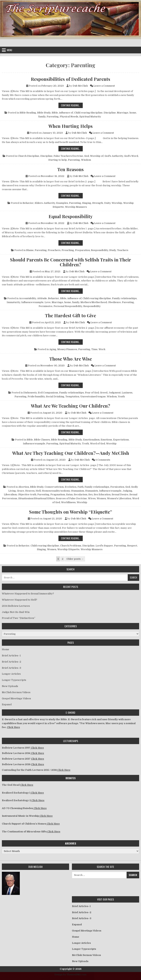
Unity (107, 203)
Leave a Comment (104, 86)
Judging (127, 491)
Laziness (127, 393)
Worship (117, 203)
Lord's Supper (104, 546)
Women (101, 498)
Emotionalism (91, 440)
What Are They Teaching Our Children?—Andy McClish (71, 453)
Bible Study (44, 113)
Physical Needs (69, 117)
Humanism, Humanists (85, 491)
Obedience (114, 302)
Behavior (28, 203)
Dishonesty (30, 393)
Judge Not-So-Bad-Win (16, 612)
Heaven (30, 491)
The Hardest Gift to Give (70, 315)
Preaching (68, 250)
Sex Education (102, 494)
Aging (53, 349)
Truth (85, 444)
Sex (90, 494)
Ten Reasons (70, 169)
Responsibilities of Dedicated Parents (70, 79)
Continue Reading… (72, 105)
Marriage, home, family (66, 302)
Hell (38, 491)
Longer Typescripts (14, 680)
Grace (21, 491)
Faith (80, 487)
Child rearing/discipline (88, 113)
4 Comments (103, 460)
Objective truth (27, 494)
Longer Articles (11, 674)
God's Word (131, 156)
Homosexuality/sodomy (56, 491)
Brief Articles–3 (11, 668)
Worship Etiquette (68, 549)
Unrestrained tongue (93, 396)
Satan (69, 494)
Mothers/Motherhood (94, 302)
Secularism (80, 494)
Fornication (117, 487)
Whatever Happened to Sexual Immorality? (28, 594)
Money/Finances (67, 349)
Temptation (72, 396)
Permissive (46, 306)
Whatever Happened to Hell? (20, 600)
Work (102, 349)
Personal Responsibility (68, 306)
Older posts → (75, 559)
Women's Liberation (119, 498)
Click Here (13, 727)
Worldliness (68, 502)
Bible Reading (28, 113)
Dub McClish (80, 86)
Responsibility (100, 250)
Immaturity (13, 302)
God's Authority (114, 156)
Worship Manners (76, 207)
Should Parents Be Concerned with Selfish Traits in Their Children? (71, 262)
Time (94, 349)
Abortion (24, 487)
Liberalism (10, 494)
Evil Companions (48, 393)
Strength (98, 203)
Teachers (123, 250)
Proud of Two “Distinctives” (19, 618)
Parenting (53, 117)
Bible (30, 440)
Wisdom (86, 160)
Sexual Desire (120, 494)
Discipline (110, 113)
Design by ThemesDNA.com (70, 975)
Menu (10, 50)
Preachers (54, 250)
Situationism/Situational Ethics (37, 498)
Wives (92, 498)
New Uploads (10, 686)
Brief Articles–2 (11, 662)
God (128, 487)
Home (6, 649)
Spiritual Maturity (90, 117)
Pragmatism (58, 494)
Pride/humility (36, 396)
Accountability (28, 298)
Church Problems (71, 546)
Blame (30, 250)
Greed (104, 393)
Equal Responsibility (71, 216)
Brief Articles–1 (11, 656)
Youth (121, 396)
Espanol (7, 704)
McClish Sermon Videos (16, 692)
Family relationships (124, 298)
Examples (62, 203)
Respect (132, 546)
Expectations (121, 440)
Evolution (71, 487)
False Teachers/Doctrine (68, 156)
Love (48, 302)
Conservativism (54, 487)
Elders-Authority (45, 203)
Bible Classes (42, 440)
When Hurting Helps (70, 126)
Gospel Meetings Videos (16, 698)
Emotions (106, 440)
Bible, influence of (62, 113)
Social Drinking (55, 396)
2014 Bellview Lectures (16, 606)
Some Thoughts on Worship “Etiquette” (71, 512)
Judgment (115, 393)
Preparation (82, 250)
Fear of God (92, 393)
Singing (87, 203)
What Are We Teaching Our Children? (70, 406)
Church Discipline (28, 156)
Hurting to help (58, 160)
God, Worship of (94, 156)
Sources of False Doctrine (71, 498)
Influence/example (32, 302)
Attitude (42, 298)
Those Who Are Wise (71, 359)
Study (113, 250)
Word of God (97, 444)
